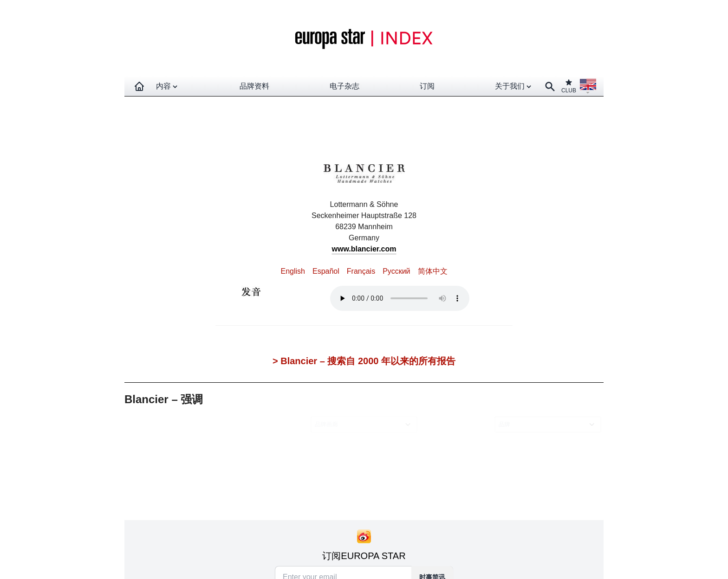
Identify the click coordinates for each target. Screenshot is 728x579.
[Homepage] (139, 86)
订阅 (427, 86)
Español (326, 271)
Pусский (396, 271)
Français (361, 271)
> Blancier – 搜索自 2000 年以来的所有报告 (364, 361)
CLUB (569, 86)
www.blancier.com (364, 249)
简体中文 (433, 271)
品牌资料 (254, 86)
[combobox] (366, 425)
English (292, 271)
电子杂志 (344, 86)
